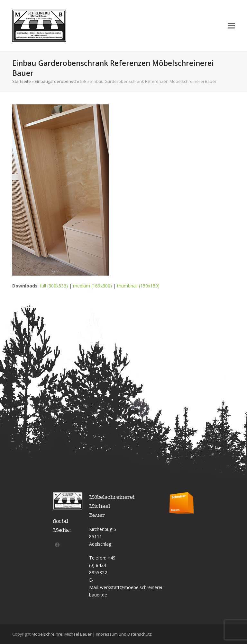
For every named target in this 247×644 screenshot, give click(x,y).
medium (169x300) (92, 286)
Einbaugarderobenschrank (61, 81)
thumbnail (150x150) (138, 286)
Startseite (22, 81)
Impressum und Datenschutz (124, 634)
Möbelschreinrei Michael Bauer (62, 634)
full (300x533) (54, 286)
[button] (231, 26)
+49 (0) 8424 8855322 (102, 565)
